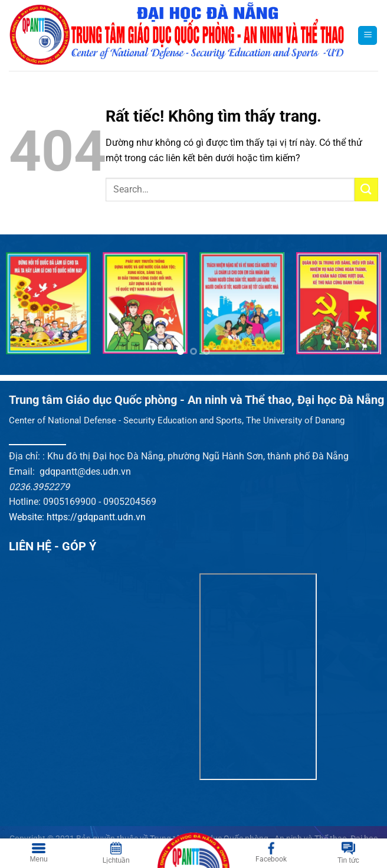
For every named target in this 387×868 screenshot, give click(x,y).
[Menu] (368, 36)
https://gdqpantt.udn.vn (96, 517)
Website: (28, 517)
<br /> (258, 677)
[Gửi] (366, 189)
